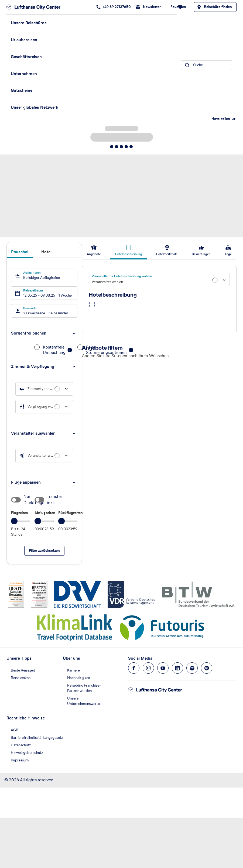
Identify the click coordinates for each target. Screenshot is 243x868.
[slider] (14, 521)
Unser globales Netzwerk (35, 107)
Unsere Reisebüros (29, 23)
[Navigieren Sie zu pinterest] (207, 668)
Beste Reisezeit (23, 670)
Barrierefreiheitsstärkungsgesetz (37, 738)
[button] (44, 333)
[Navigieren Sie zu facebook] (134, 668)
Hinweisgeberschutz (27, 753)
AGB (15, 730)
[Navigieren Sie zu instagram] (148, 668)
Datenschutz (21, 745)
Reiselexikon (21, 678)
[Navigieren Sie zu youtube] (163, 668)
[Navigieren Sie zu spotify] (192, 668)
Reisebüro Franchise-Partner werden (84, 688)
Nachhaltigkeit (79, 678)
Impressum (20, 760)
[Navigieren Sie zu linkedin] (177, 668)
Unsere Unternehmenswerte (83, 701)
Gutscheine (22, 90)
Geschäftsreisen (26, 57)
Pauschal (20, 252)
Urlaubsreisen (24, 40)
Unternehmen (24, 74)
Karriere (73, 670)
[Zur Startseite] (35, 7)
